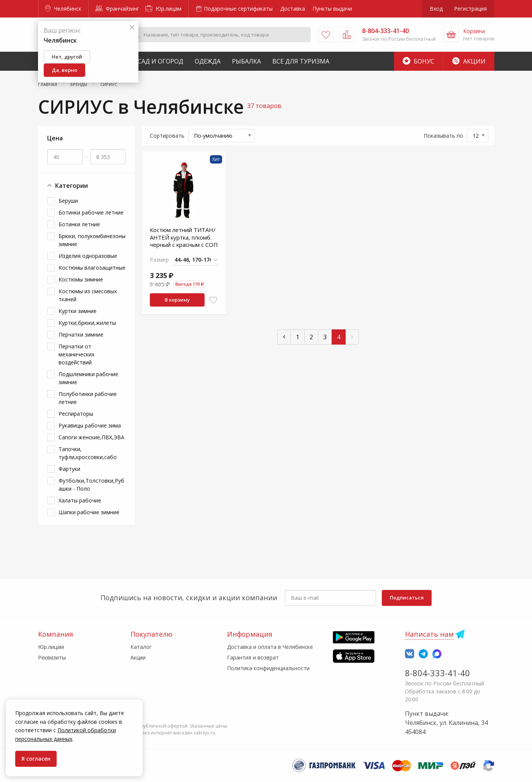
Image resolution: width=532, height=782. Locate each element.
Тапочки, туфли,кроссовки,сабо (88, 453)
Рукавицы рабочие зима (90, 425)
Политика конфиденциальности (268, 668)
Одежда (208, 61)
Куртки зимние (78, 311)
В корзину (177, 300)
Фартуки (69, 469)
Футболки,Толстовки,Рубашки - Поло (91, 485)
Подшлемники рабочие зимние (88, 378)
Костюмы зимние (81, 279)
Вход (436, 9)
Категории (67, 186)
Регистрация (470, 9)
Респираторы (76, 414)
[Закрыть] (132, 28)
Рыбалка (246, 61)
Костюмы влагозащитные (92, 268)
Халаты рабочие (80, 500)
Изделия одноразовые (88, 256)
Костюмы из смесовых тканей (88, 295)
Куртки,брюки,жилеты (87, 323)
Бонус (418, 61)
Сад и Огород (160, 61)
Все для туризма (301, 61)
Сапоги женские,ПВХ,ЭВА (91, 437)
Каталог (141, 647)
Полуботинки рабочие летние (88, 398)
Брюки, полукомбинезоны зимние (92, 240)
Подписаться (407, 598)
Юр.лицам (163, 9)
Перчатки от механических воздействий (76, 354)
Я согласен (36, 759)
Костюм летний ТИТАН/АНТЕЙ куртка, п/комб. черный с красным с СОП (184, 237)
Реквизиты (52, 657)
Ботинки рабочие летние (91, 212)
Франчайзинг (117, 9)
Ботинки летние (79, 224)
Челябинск (63, 9)
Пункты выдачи (332, 9)
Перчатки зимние (81, 335)
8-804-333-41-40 (438, 673)
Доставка (293, 9)
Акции (469, 61)
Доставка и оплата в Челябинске (270, 647)
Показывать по (443, 136)
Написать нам (429, 634)
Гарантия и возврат (253, 657)
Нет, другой (67, 57)
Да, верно (64, 70)
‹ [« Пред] (284, 336)
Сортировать (167, 136)
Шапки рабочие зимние (89, 512)
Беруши (68, 201)
